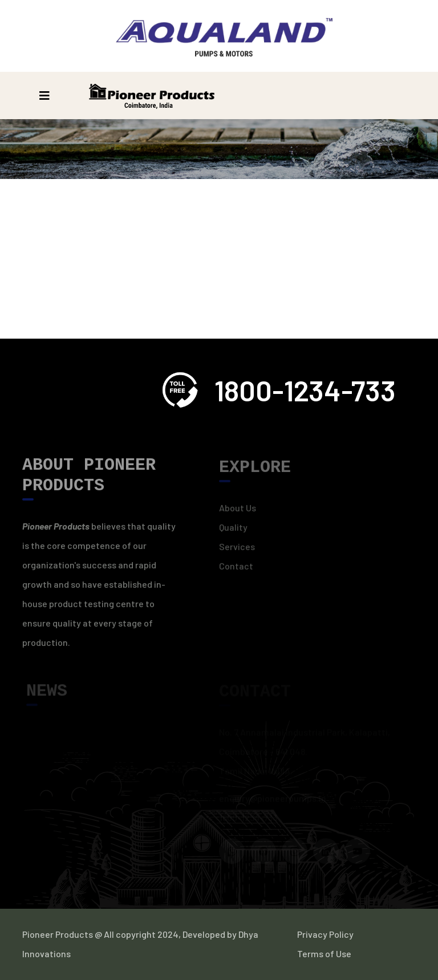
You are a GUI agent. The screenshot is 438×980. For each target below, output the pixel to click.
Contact (236, 569)
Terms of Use (324, 953)
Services (237, 550)
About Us (238, 511)
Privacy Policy (325, 934)
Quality (233, 530)
